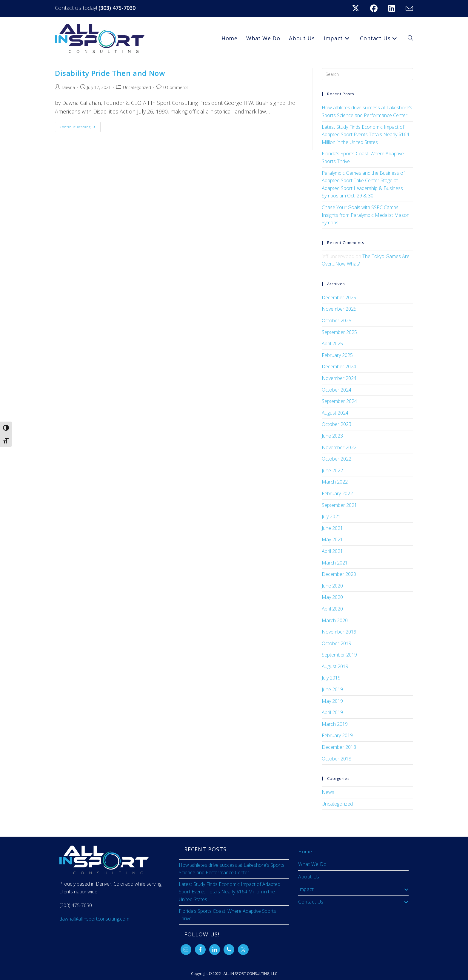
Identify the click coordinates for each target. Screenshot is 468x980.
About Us (309, 877)
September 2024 (339, 401)
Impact (353, 889)
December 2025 (339, 297)
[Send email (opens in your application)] (408, 9)
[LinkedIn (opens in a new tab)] (395, 9)
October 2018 (337, 759)
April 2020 (332, 609)
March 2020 (335, 620)
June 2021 (332, 528)
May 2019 (332, 701)
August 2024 (335, 413)
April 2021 (332, 551)
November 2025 (339, 309)
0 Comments (176, 87)
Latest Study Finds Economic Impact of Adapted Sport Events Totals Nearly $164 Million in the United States (365, 135)
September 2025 (339, 332)
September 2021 (339, 505)
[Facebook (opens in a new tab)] (377, 9)
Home (305, 852)
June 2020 (332, 586)
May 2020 (332, 597)
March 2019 (335, 724)
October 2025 (337, 320)
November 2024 (339, 378)
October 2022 (337, 459)
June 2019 (332, 689)
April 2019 (332, 712)
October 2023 (337, 424)
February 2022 (337, 493)
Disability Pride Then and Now (110, 73)
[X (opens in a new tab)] (359, 9)
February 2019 (337, 735)
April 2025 (332, 343)
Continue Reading (80, 125)
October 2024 (337, 390)
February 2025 (337, 355)
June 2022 (332, 470)
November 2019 (339, 632)
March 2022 (335, 482)
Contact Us (353, 902)
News (328, 792)
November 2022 (339, 447)
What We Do (312, 864)
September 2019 (339, 655)
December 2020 (339, 574)
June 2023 (332, 436)
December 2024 (339, 366)
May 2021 (332, 539)
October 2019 (337, 643)
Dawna (68, 87)
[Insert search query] (367, 74)
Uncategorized (137, 87)
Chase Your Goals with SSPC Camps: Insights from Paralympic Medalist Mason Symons (366, 215)
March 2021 (335, 563)
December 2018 (339, 747)
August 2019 (335, 666)
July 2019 (331, 678)
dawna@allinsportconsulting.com (94, 919)
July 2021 (331, 516)
